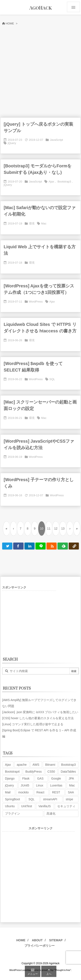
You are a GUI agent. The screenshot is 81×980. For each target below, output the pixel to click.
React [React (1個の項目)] (40, 792)
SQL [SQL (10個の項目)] (32, 799)
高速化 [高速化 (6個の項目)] (51, 813)
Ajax (51, 182)
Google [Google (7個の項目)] (56, 778)
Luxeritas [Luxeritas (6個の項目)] (56, 785)
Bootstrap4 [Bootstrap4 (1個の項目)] (12, 772)
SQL (52, 379)
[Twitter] (7, 546)
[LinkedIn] (29, 546)
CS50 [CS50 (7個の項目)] (51, 772)
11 (49, 528)
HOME (21, 940)
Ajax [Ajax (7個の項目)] (8, 765)
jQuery (12, 143)
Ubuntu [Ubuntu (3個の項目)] (10, 806)
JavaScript (56, 140)
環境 (32, 223)
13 (63, 528)
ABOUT (37, 940)
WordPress (36, 302)
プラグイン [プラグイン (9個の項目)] (13, 813)
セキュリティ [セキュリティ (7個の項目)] (66, 806)
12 (56, 528)
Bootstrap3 (64, 182)
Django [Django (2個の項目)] (10, 778)
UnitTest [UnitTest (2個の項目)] (27, 806)
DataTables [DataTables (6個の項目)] (68, 772)
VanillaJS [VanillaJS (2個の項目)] (45, 806)
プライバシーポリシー (40, 946)
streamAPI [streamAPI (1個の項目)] (50, 799)
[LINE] (40, 546)
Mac (44, 223)
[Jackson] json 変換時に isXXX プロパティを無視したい (40, 712)
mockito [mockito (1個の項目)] (24, 792)
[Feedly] (63, 546)
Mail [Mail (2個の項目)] (8, 792)
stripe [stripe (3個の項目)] (69, 799)
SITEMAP (56, 940)
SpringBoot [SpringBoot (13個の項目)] (12, 799)
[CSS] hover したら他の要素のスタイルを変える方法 (38, 718)
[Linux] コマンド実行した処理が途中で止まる (33, 724)
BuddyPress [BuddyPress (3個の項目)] (33, 772)
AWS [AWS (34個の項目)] (36, 765)
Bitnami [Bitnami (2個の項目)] (50, 765)
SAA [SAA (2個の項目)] (71, 792)
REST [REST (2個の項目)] (56, 792)
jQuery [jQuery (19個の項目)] (9, 785)
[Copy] (74, 546)
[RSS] (52, 546)
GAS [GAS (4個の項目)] (40, 778)
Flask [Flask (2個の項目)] (26, 778)
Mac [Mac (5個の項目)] (72, 785)
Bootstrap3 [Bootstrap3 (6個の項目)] (68, 765)
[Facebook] (18, 546)
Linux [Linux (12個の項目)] (40, 785)
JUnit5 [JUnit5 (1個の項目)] (25, 785)
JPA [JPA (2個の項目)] (71, 778)
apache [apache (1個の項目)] (22, 765)
